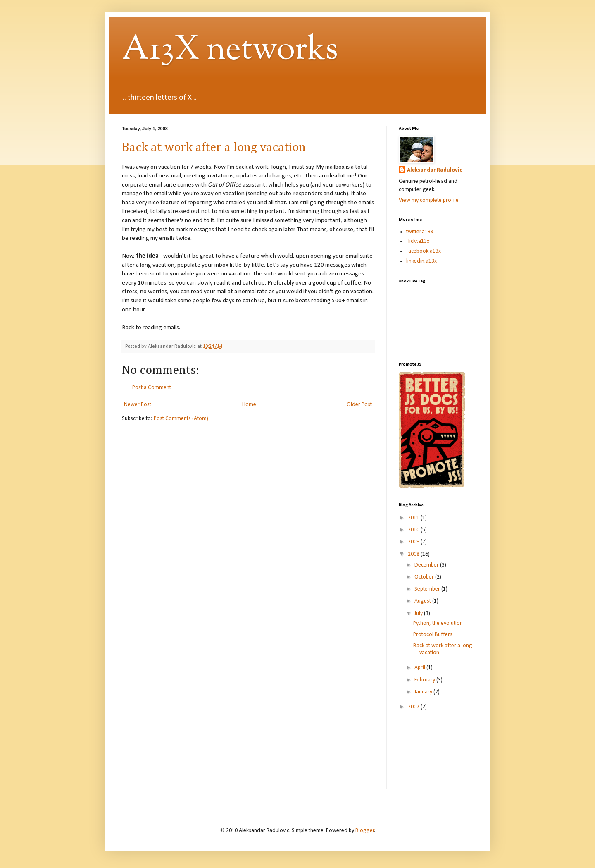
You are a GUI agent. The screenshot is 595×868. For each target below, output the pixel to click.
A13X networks (230, 50)
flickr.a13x (418, 241)
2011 (414, 518)
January (424, 692)
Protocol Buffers (433, 635)
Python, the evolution (438, 623)
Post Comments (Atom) (181, 419)
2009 (414, 542)
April (420, 668)
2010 (414, 530)
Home (249, 405)
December (427, 565)
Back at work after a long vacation (214, 148)
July (419, 613)
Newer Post (138, 405)
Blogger (365, 831)
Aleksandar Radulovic (434, 170)
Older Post (359, 405)
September (428, 589)
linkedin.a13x (421, 261)
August (423, 601)
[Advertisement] (436, 756)
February (425, 680)
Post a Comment (152, 388)
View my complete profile (429, 200)
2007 (414, 707)
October (425, 577)
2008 (414, 554)
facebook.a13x (424, 251)
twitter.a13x (420, 232)
